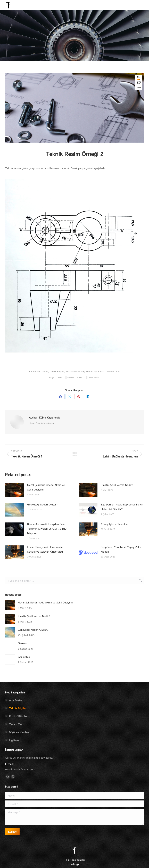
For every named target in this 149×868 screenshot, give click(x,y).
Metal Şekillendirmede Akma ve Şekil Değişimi (46, 487)
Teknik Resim (73, 372)
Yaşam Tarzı (17, 724)
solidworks (81, 377)
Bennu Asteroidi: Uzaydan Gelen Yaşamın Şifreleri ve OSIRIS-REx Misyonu (47, 529)
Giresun (22, 643)
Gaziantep (24, 657)
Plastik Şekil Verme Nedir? (117, 485)
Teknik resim (93, 377)
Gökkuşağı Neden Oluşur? (42, 504)
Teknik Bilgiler (57, 372)
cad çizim (61, 377)
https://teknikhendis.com (42, 423)
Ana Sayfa (15, 700)
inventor (71, 377)
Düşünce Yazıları (19, 732)
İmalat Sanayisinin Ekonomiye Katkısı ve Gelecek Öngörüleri (45, 549)
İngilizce (14, 740)
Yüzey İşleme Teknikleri (115, 524)
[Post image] (14, 490)
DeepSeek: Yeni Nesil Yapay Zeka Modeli (121, 549)
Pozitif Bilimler (18, 716)
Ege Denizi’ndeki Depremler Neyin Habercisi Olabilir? (122, 507)
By (93, 372)
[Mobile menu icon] (142, 5)
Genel (45, 372)
